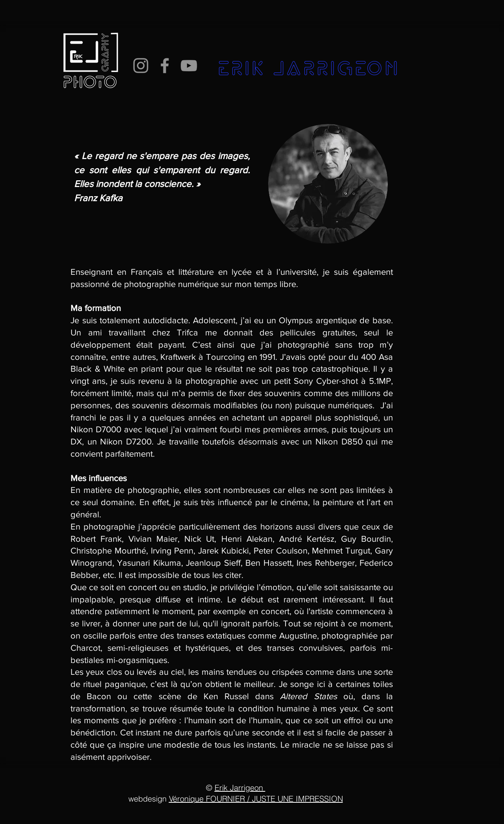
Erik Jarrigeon (240, 788)
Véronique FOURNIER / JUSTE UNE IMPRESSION (256, 799)
